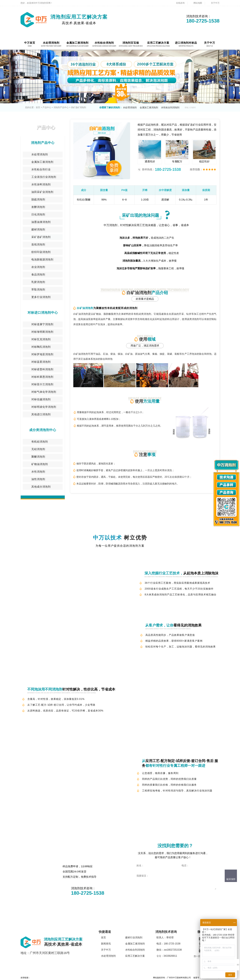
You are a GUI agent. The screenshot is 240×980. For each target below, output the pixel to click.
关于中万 (215, 3)
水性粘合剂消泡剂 (170, 107)
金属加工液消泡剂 (149, 107)
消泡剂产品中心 (61, 107)
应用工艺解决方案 (135, 956)
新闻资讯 (106, 944)
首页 (38, 107)
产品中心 (47, 107)
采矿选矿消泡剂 (79, 107)
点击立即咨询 (150, 895)
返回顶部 (231, 879)
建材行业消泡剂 (134, 937)
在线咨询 (180, 3)
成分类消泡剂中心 (43, 430)
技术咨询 (156, 602)
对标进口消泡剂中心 (43, 313)
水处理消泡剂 (130, 107)
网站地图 (198, 3)
